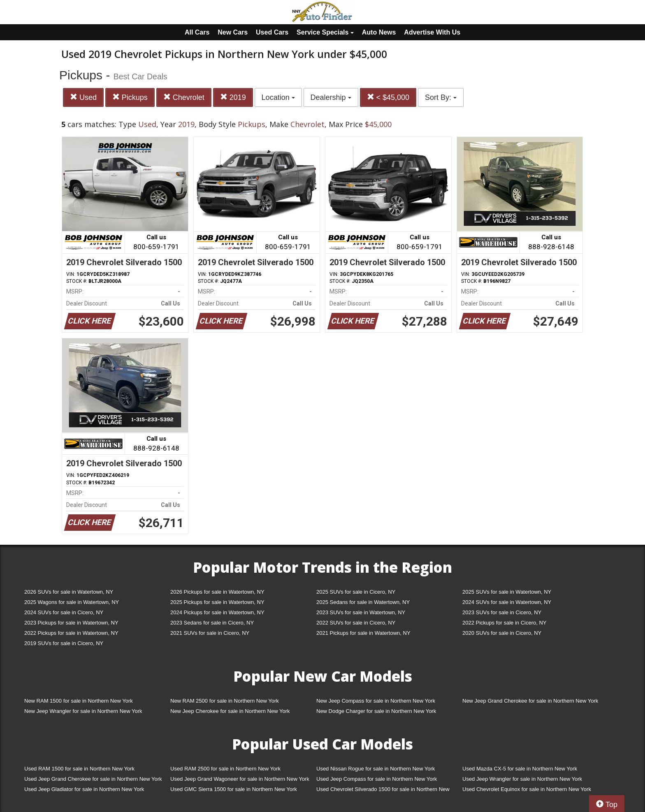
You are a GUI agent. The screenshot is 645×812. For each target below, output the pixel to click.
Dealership (331, 97)
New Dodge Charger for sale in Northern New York (376, 711)
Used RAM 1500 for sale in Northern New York (79, 769)
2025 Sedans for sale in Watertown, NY (363, 602)
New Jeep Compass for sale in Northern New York (376, 701)
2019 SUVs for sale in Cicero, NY (64, 643)
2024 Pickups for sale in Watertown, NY (217, 612)
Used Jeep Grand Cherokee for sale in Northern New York (93, 779)
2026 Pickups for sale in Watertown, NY (217, 592)
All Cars (197, 32)
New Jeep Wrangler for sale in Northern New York (83, 711)
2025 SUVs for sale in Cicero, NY (356, 592)
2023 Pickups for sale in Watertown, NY (71, 623)
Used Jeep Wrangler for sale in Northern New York (522, 779)
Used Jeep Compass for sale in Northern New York (377, 779)
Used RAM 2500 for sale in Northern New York (225, 769)
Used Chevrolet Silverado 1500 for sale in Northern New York (383, 791)
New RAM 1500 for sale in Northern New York (79, 701)
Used (83, 97)
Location (278, 97)
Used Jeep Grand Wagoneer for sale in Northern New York (240, 779)
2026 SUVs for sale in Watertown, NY (69, 592)
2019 (233, 97)
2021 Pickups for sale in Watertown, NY (363, 633)
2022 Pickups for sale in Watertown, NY (71, 633)
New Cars (233, 32)
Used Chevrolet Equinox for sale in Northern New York (527, 789)
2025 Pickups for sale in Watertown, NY (217, 602)
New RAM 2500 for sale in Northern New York (225, 701)
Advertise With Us (432, 32)
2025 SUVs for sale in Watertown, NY (507, 592)
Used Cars (272, 32)
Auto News (379, 32)
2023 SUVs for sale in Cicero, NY (502, 612)
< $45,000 (388, 97)
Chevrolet (184, 97)
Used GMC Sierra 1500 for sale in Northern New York (234, 789)
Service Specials (325, 32)
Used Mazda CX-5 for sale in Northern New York (520, 769)
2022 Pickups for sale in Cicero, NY (504, 623)
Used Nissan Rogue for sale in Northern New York (376, 769)
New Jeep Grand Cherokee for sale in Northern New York (530, 701)
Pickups (130, 97)
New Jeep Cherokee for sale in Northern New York (230, 711)
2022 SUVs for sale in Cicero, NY (356, 623)
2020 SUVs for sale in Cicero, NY (502, 633)
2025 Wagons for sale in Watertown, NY (72, 602)
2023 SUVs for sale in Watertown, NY (361, 612)
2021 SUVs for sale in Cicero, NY (210, 633)
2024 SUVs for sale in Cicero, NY (64, 612)
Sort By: (441, 97)
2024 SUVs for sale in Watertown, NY (507, 602)
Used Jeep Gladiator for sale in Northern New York (84, 789)
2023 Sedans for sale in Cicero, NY (212, 623)
